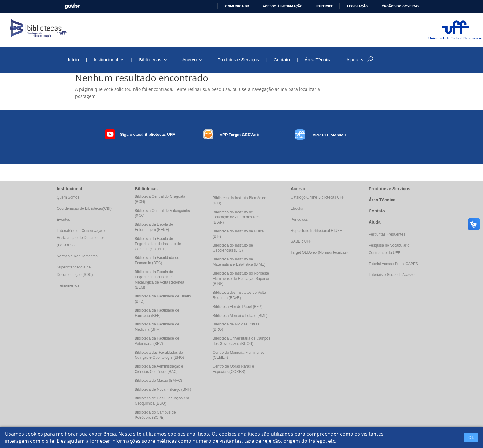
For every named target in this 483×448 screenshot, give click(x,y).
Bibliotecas (150, 60)
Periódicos (299, 220)
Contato (282, 60)
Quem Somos (68, 197)
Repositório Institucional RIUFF (316, 231)
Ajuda (352, 60)
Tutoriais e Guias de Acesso (392, 275)
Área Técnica (318, 60)
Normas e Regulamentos (77, 256)
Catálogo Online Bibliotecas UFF (318, 197)
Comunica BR (237, 6)
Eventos (63, 220)
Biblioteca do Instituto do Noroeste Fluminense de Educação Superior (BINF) (241, 279)
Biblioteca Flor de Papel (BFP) (237, 307)
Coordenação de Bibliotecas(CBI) (84, 208)
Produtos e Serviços (238, 60)
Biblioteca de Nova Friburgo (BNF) (163, 389)
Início (73, 60)
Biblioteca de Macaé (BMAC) (158, 381)
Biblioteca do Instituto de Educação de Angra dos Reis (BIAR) (236, 217)
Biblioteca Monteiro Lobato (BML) (240, 316)
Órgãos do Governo (400, 6)
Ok (471, 437)
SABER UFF (301, 241)
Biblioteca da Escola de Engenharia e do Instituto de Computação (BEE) (158, 244)
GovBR (72, 6)
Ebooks (297, 208)
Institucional (106, 60)
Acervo (190, 60)
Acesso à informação (283, 6)
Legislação (357, 6)
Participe (325, 6)
